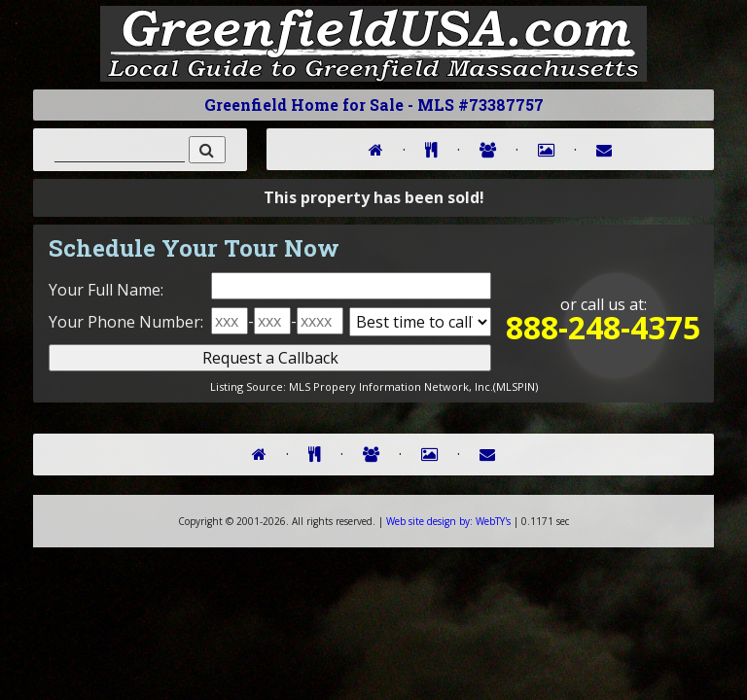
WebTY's (448, 521)
